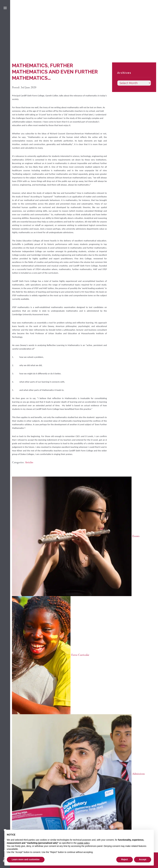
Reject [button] (125, 859)
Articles (29, 462)
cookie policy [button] (83, 843)
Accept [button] (143, 859)
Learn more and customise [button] (26, 859)
